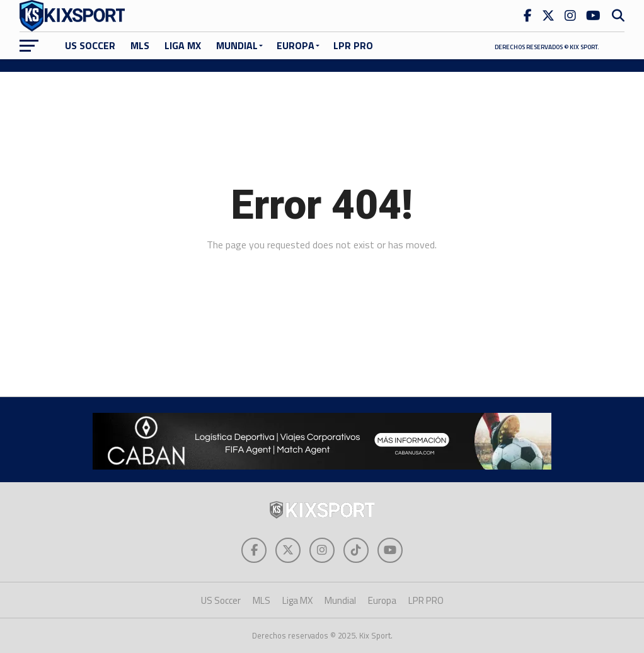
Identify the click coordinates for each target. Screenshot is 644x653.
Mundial (237, 45)
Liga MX (183, 45)
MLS (140, 45)
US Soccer (90, 45)
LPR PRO (353, 45)
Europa (296, 45)
